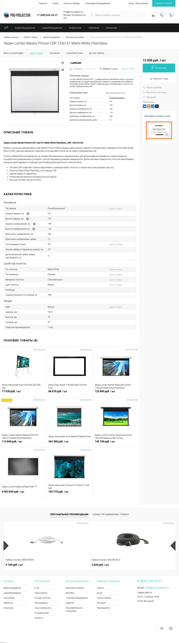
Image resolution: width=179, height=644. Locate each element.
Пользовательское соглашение (74, 609)
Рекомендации (41, 603)
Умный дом (9, 608)
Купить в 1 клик (159, 79)
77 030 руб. (23, 393)
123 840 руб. (116, 393)
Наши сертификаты (43, 608)
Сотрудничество (42, 613)
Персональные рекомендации (69, 514)
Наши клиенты (41, 593)
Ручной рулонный (117, 98)
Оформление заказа (75, 588)
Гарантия (70, 603)
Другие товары (116, 208)
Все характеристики (115, 93)
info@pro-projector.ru (157, 588)
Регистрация (142, 3)
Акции (55, 3)
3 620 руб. (57, 565)
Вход (131, 3)
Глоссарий (101, 603)
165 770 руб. (70, 493)
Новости (43, 3)
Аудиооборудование (12, 593)
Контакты (39, 618)
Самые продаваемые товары (111, 514)
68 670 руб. (70, 393)
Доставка (70, 593)
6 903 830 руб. (23, 493)
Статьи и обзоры (72, 3)
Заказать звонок (164, 3)
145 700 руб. (116, 443)
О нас (37, 588)
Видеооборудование (12, 588)
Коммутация (9, 598)
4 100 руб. (14, 565)
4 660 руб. (100, 565)
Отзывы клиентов (43, 598)
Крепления (8, 603)
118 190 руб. (145, 565)
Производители (103, 608)
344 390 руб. (70, 443)
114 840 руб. (23, 443)
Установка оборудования (98, 3)
